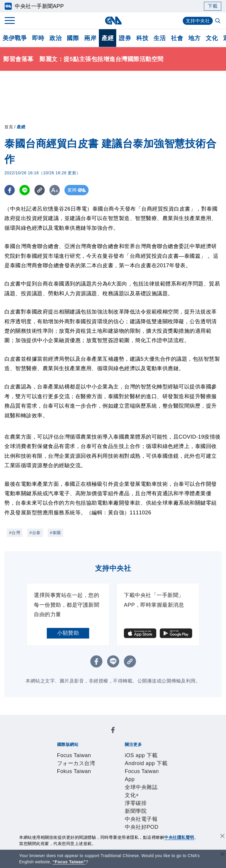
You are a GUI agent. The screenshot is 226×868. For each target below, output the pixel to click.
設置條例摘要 (127, 783)
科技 (142, 38)
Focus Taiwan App (143, 751)
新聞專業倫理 (160, 783)
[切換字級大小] (55, 190)
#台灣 (15, 533)
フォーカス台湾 (98, 736)
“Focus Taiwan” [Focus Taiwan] (69, 862)
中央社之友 (64, 815)
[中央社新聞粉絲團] (47, 720)
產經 (108, 38)
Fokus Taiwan (134, 736)
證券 (125, 38)
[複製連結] (40, 190)
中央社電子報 (141, 759)
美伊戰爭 (15, 38)
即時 (38, 38)
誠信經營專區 (62, 791)
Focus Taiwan (62, 736)
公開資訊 (100, 783)
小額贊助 (68, 633)
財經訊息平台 (149, 807)
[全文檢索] (218, 21)
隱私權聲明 (92, 791)
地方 (194, 38)
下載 (213, 6)
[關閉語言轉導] (222, 855)
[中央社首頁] (113, 20)
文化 (212, 38)
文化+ (74, 759)
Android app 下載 (99, 751)
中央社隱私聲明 (179, 837)
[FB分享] (10, 190)
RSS (84, 815)
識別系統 (78, 783)
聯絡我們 (116, 791)
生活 (160, 38)
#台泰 (35, 533)
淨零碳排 (92, 759)
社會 (177, 38)
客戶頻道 (78, 807)
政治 (55, 38)
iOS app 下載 (62, 751)
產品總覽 (56, 807)
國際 (73, 38)
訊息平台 (122, 807)
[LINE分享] (25, 190)
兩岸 (90, 38)
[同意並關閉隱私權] (222, 837)
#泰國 (55, 533)
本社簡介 (56, 783)
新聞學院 (114, 759)
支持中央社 (198, 21)
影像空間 (100, 807)
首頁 (9, 127)
